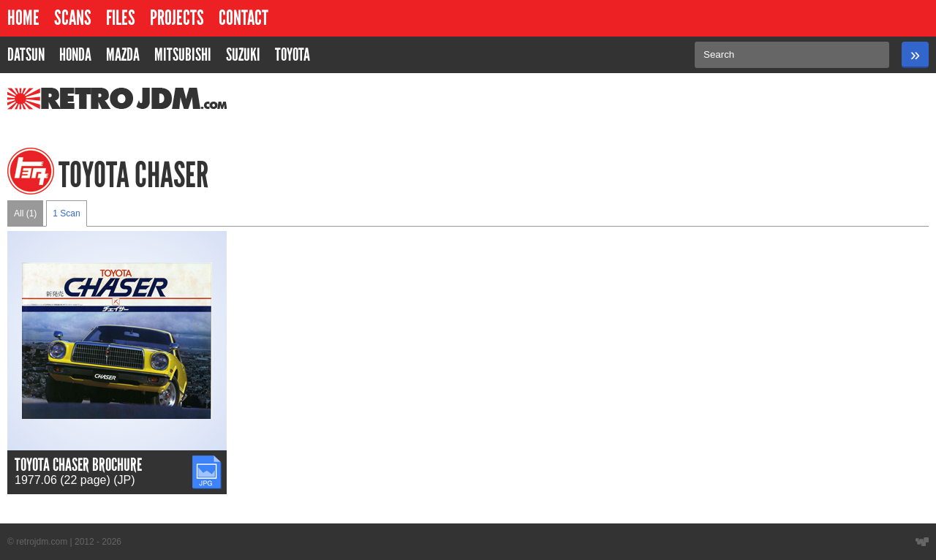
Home (23, 18)
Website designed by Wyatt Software (922, 542)
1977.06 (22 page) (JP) (75, 480)
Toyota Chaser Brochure (78, 465)
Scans (73, 18)
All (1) (25, 213)
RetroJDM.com (79, 99)
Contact (244, 18)
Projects (177, 18)
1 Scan (66, 213)
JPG (204, 462)
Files (121, 18)
